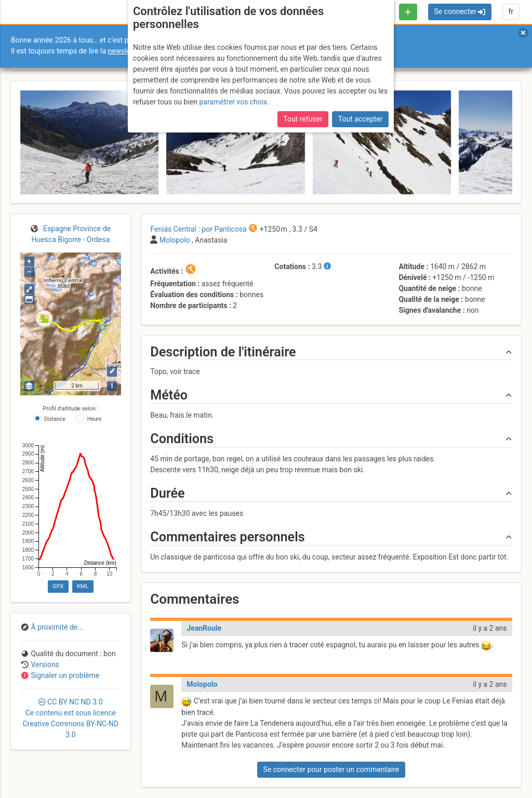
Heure (95, 419)
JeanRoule (204, 628)
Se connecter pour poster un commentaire (331, 769)
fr (511, 11)
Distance (55, 419)
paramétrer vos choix (233, 102)
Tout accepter (361, 119)
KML (83, 586)
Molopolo (202, 684)
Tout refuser (303, 119)
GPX (58, 586)
